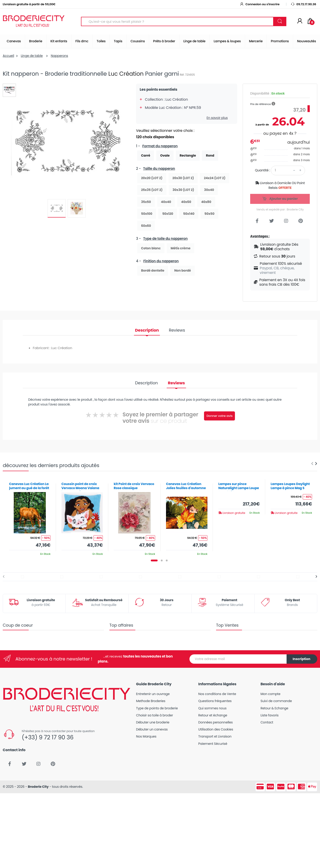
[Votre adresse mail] (238, 659)
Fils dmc (82, 41)
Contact (267, 722)
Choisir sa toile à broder (154, 715)
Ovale (165, 155)
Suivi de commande (276, 701)
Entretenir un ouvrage (153, 694)
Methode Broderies (151, 701)
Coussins (138, 41)
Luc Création (126, 74)
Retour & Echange (274, 708)
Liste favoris (269, 715)
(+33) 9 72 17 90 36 (48, 737)
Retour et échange (213, 715)
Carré (146, 155)
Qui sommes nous (212, 708)
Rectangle (188, 155)
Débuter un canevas (152, 729)
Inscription (302, 659)
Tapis (118, 41)
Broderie (36, 41)
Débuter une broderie (153, 722)
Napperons (59, 56)
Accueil (8, 56)
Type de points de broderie (157, 708)
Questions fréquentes (215, 701)
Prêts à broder (164, 41)
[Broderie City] (34, 22)
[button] (273, 104)
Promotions (280, 41)
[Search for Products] (177, 21)
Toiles (101, 41)
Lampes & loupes (227, 41)
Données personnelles (215, 722)
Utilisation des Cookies (216, 729)
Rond (210, 155)
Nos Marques (146, 736)
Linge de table (194, 41)
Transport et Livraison (215, 736)
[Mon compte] (300, 21)
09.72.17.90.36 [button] (303, 4)
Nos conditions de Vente (217, 694)
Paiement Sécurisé (213, 744)
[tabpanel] (30, 517)
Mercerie (256, 41)
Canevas (14, 41)
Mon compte (270, 694)
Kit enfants (59, 41)
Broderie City (38, 787)
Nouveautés (306, 41)
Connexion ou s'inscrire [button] (260, 4)
